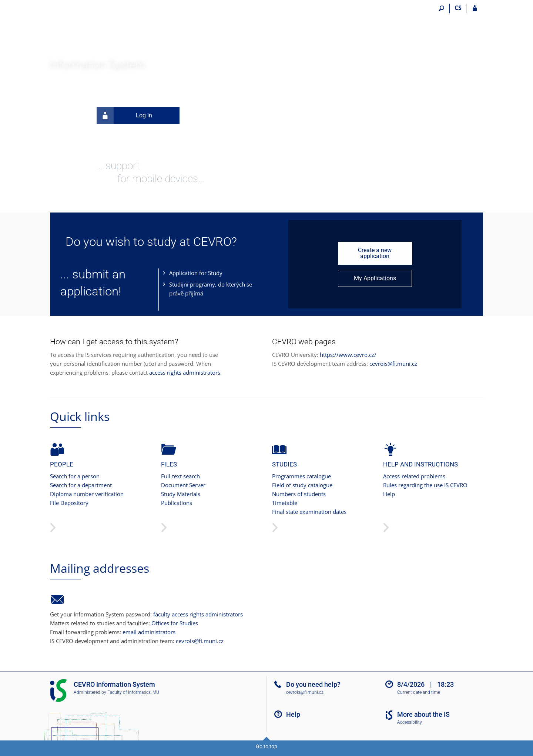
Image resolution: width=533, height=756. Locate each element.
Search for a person (75, 476)
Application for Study (196, 273)
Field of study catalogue (302, 485)
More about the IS (423, 714)
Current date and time (419, 692)
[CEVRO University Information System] (92, 30)
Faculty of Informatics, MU (133, 692)
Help (389, 494)
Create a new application (375, 253)
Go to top (266, 746)
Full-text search (180, 476)
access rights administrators (185, 372)
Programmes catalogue (301, 476)
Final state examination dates (309, 512)
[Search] (441, 9)
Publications (177, 503)
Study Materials (181, 494)
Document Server (183, 485)
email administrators (149, 632)
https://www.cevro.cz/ (348, 355)
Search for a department (81, 485)
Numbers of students (299, 494)
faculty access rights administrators (198, 614)
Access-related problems (414, 476)
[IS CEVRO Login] (475, 9)
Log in (124, 116)
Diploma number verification (87, 494)
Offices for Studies (175, 623)
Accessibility (410, 722)
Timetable (285, 503)
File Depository (69, 503)
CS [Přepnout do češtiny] (458, 8)
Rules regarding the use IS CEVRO (425, 485)
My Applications (375, 278)
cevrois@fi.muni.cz (393, 364)
